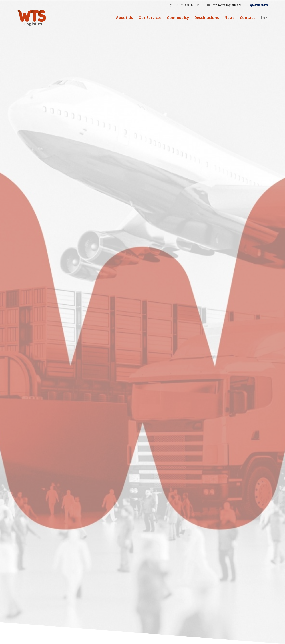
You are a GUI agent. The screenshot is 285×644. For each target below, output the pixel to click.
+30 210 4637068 (187, 5)
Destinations (207, 18)
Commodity (178, 18)
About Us (125, 18)
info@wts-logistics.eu (227, 5)
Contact (247, 18)
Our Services (150, 18)
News (229, 18)
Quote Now (259, 5)
